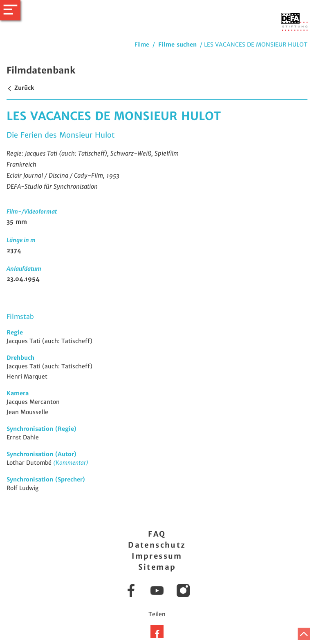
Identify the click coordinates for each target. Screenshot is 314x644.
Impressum (157, 556)
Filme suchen (177, 45)
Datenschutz (157, 545)
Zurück (20, 88)
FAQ (157, 534)
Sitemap (157, 567)
